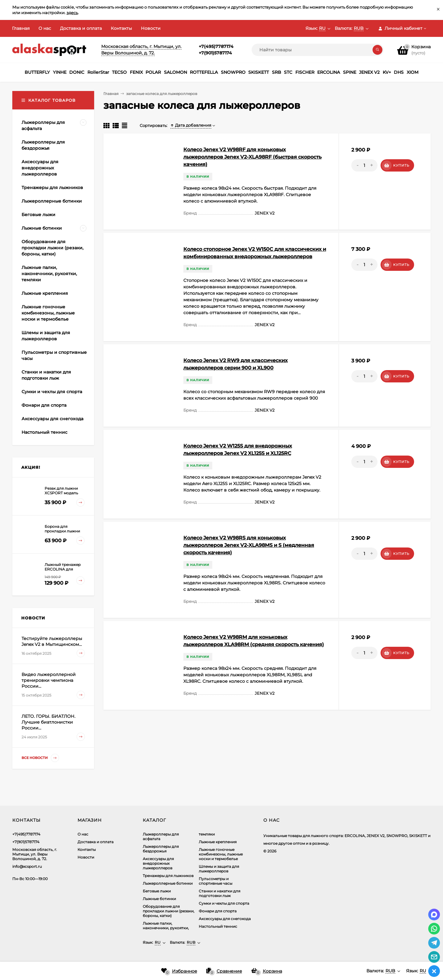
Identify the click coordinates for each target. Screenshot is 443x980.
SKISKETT (259, 72)
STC (288, 72)
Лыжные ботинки (159, 899)
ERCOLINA (329, 72)
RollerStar (98, 72)
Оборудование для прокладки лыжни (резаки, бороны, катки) (169, 911)
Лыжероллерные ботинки (168, 883)
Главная (21, 28)
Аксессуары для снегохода (225, 919)
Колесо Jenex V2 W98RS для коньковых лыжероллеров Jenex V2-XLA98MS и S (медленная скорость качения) (249, 545)
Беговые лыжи (157, 891)
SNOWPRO (233, 72)
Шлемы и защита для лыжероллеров (219, 869)
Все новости (40, 758)
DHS (399, 72)
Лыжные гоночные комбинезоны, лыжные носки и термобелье (221, 854)
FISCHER (305, 72)
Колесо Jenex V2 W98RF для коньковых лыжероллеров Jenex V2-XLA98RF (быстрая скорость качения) (252, 157)
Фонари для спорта (218, 911)
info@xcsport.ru (27, 866)
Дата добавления (191, 125)
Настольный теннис (218, 926)
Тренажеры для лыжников (168, 876)
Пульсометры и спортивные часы (216, 881)
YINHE (60, 72)
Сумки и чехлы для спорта (224, 903)
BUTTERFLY (37, 72)
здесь (72, 13)
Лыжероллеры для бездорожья (161, 849)
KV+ (387, 72)
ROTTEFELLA (204, 72)
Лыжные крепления (218, 842)
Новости (151, 28)
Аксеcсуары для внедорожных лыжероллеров (158, 863)
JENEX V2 (369, 72)
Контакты (121, 28)
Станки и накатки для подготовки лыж (220, 893)
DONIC (77, 72)
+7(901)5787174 (215, 53)
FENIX (136, 72)
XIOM (413, 72)
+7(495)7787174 (216, 46)
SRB (277, 72)
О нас (45, 28)
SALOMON (176, 72)
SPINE (350, 72)
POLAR (153, 72)
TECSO (119, 72)
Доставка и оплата (81, 28)
